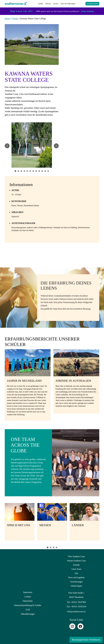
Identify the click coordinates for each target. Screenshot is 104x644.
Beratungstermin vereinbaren (86, 640)
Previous (1, 523)
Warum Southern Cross (76, 560)
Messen (48, 3)
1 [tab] (48, 547)
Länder (41, 3)
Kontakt (76, 564)
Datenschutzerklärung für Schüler (28, 604)
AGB (28, 609)
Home (7, 18)
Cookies (28, 596)
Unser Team (76, 569)
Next (103, 523)
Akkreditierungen (28, 613)
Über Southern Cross (76, 556)
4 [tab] (57, 547)
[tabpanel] (32, 145)
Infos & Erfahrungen (68, 3)
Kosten (56, 3)
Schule (15, 18)
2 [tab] (51, 547)
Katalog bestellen (92, 4)
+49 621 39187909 (78, 602)
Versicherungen (76, 581)
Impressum (28, 592)
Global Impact (76, 585)
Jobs (76, 573)
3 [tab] (54, 547)
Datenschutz (28, 600)
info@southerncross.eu (76, 611)
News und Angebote (76, 577)
